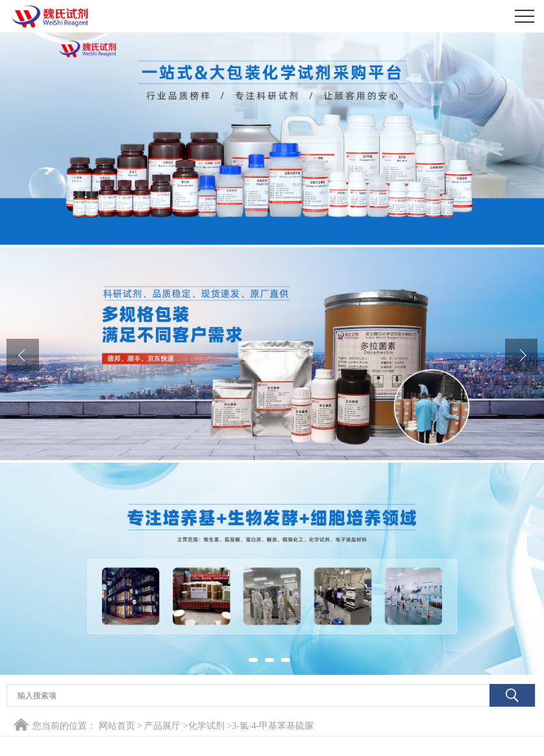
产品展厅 (162, 726)
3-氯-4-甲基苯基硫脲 (273, 726)
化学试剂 (206, 726)
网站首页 (117, 726)
